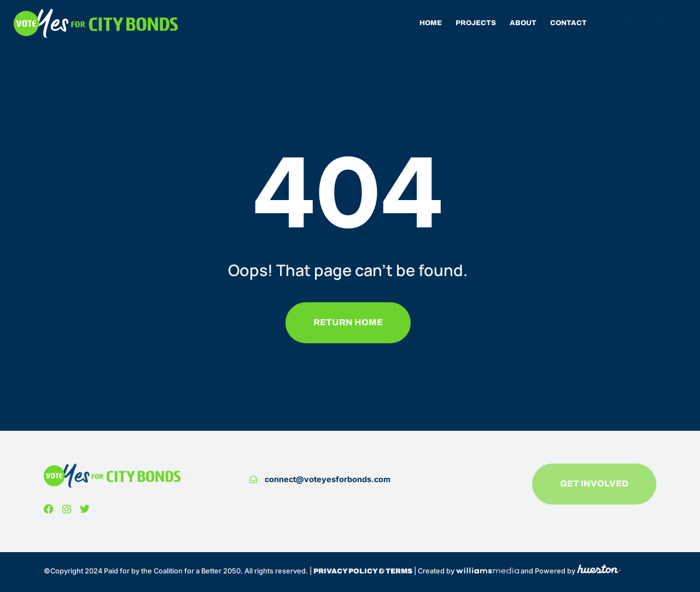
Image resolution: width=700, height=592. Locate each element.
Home (431, 23)
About (523, 23)
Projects (476, 23)
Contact (568, 23)
